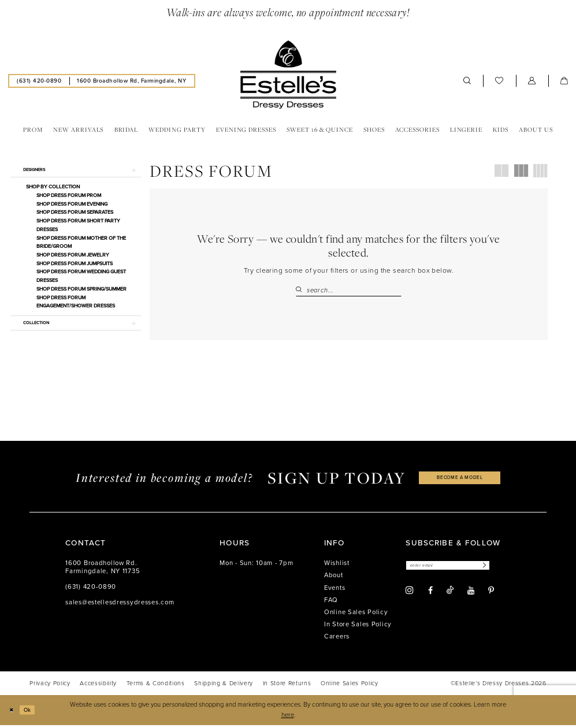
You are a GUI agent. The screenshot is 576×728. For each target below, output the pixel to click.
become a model (460, 480)
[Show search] (467, 81)
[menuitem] (39, 81)
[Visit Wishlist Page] (499, 81)
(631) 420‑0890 (91, 590)
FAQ (331, 603)
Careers (337, 639)
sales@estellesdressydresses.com (120, 605)
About (334, 578)
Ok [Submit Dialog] (31, 713)
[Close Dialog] (13, 713)
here (288, 718)
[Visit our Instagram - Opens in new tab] (410, 595)
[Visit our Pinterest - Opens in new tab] (491, 595)
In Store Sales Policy (358, 627)
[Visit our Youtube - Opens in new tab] (471, 595)
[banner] (288, 75)
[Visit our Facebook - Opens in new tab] (430, 595)
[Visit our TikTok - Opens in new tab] (450, 595)
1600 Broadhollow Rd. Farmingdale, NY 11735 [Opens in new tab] (103, 570)
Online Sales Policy (356, 615)
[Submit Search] (301, 290)
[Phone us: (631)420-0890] (39, 81)
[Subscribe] (501, 569)
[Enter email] (457, 569)
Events (335, 591)
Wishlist (337, 566)
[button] (532, 81)
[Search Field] (349, 290)
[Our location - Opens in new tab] (132, 81)
